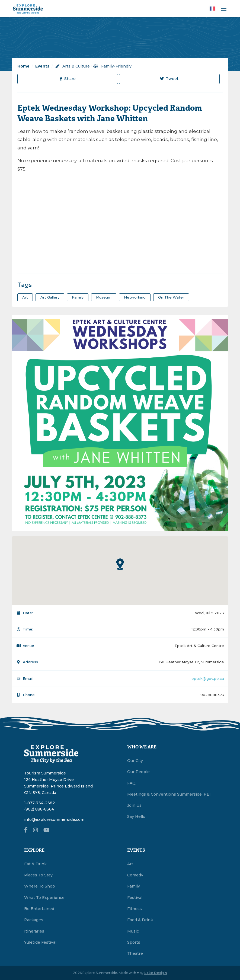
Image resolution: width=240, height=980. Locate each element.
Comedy (135, 875)
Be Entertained (39, 909)
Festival (135, 898)
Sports (134, 942)
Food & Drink (140, 920)
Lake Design (156, 973)
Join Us (134, 805)
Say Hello (136, 816)
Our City (135, 761)
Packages (34, 920)
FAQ (131, 783)
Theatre (135, 953)
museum (104, 297)
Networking (135, 297)
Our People (138, 772)
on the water (171, 297)
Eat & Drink (35, 864)
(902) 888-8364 (39, 809)
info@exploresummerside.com (54, 819)
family (78, 297)
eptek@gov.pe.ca (208, 678)
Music (133, 931)
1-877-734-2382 (39, 803)
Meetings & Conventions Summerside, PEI (169, 794)
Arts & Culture (72, 66)
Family (134, 886)
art (25, 297)
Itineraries (34, 931)
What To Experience (44, 898)
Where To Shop (40, 886)
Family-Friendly (112, 66)
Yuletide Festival (40, 942)
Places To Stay (38, 875)
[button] (120, 564)
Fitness (135, 909)
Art (130, 864)
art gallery (50, 297)
